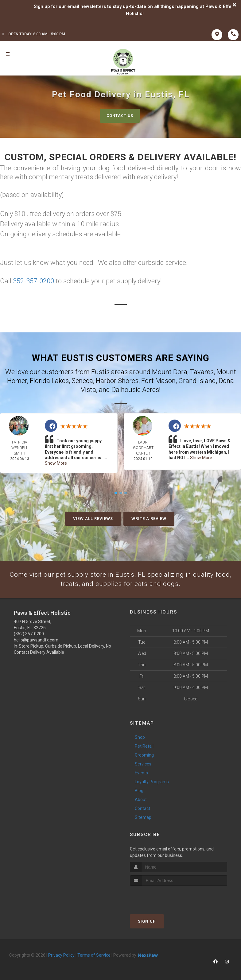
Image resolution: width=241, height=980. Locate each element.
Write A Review (149, 517)
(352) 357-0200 (29, 633)
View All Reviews (93, 517)
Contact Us (120, 116)
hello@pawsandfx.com (36, 639)
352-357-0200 (33, 281)
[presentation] (163, 896)
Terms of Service (94, 954)
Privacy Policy (61, 954)
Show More (56, 463)
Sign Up (147, 920)
